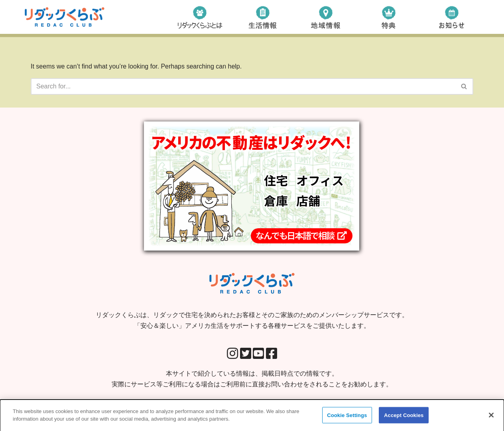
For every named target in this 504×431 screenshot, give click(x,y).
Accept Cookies (404, 417)
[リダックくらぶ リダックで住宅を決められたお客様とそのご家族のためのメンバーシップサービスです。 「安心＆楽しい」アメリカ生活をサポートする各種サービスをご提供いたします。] (65, 17)
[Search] (243, 86)
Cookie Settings (347, 417)
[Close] (491, 417)
